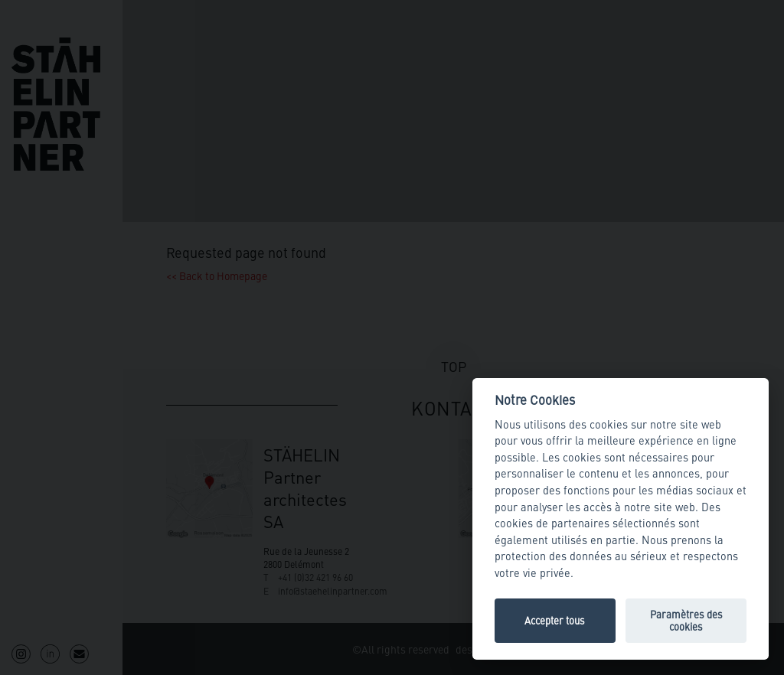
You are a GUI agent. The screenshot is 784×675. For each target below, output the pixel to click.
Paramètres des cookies (686, 620)
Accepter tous (555, 620)
